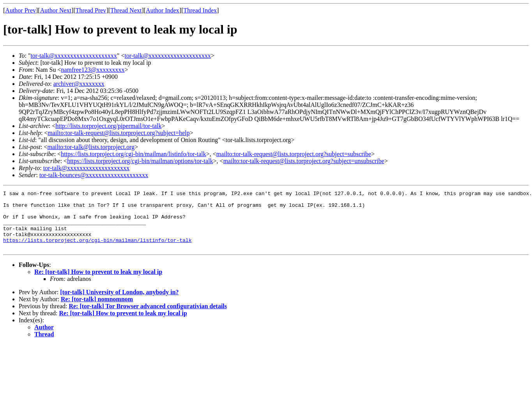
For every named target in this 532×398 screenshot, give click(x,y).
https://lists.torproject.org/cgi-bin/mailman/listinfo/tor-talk (133, 154)
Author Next (56, 10)
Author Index (163, 10)
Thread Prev (91, 10)
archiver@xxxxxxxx (79, 84)
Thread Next (126, 10)
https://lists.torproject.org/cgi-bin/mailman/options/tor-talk (140, 161)
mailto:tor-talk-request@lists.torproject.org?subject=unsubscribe (304, 161)
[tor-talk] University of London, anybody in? (119, 304)
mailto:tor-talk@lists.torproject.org (91, 147)
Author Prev (20, 10)
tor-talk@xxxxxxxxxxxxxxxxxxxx (74, 56)
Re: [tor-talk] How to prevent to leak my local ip (98, 283)
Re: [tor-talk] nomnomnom (97, 311)
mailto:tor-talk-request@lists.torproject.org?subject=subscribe (294, 154)
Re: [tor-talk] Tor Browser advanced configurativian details (148, 318)
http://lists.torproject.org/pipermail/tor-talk (108, 126)
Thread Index (200, 10)
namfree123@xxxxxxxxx (93, 70)
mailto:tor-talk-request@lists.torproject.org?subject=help (118, 133)
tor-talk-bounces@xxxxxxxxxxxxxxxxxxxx (94, 175)
